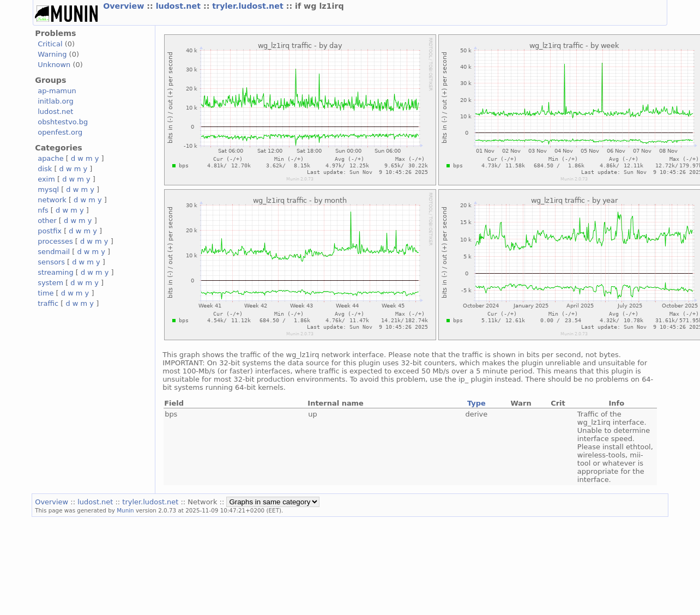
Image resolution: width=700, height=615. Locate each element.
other (47, 221)
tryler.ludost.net (249, 6)
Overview (125, 6)
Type (476, 403)
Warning (52, 54)
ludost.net (180, 6)
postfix (50, 231)
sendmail (54, 252)
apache (50, 158)
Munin (125, 510)
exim (46, 179)
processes (55, 241)
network (52, 200)
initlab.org (56, 101)
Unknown (54, 65)
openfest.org (60, 132)
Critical (50, 44)
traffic (48, 303)
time (46, 293)
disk (45, 169)
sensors (51, 262)
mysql (48, 189)
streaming (55, 272)
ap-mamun (57, 91)
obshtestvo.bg (63, 122)
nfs (43, 210)
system (50, 283)
